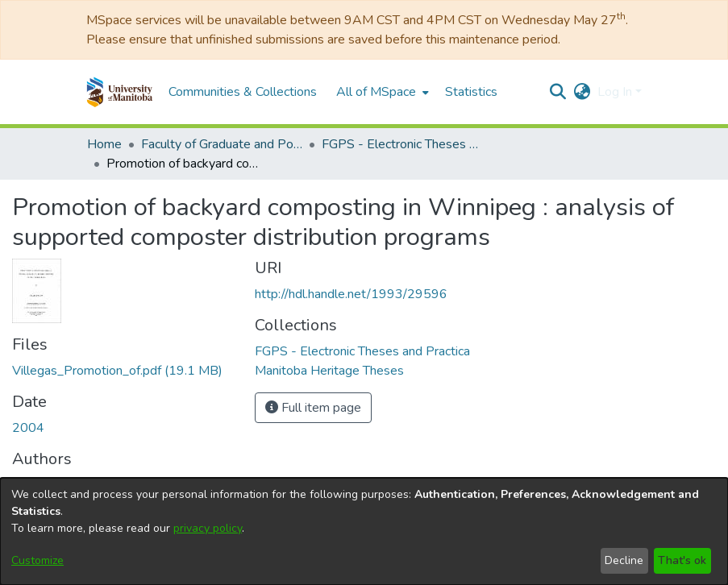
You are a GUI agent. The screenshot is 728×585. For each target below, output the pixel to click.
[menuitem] (381, 92)
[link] (117, 371)
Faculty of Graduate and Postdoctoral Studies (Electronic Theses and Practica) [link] (222, 144)
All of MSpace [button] (376, 92)
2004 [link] (28, 428)
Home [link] (104, 144)
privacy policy (208, 528)
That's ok (682, 560)
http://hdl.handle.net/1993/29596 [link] (351, 294)
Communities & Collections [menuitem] (243, 92)
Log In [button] (616, 92)
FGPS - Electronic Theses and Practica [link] (402, 144)
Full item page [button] (313, 408)
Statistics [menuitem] (471, 92)
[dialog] (364, 531)
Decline (624, 560)
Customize (37, 560)
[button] (120, 92)
